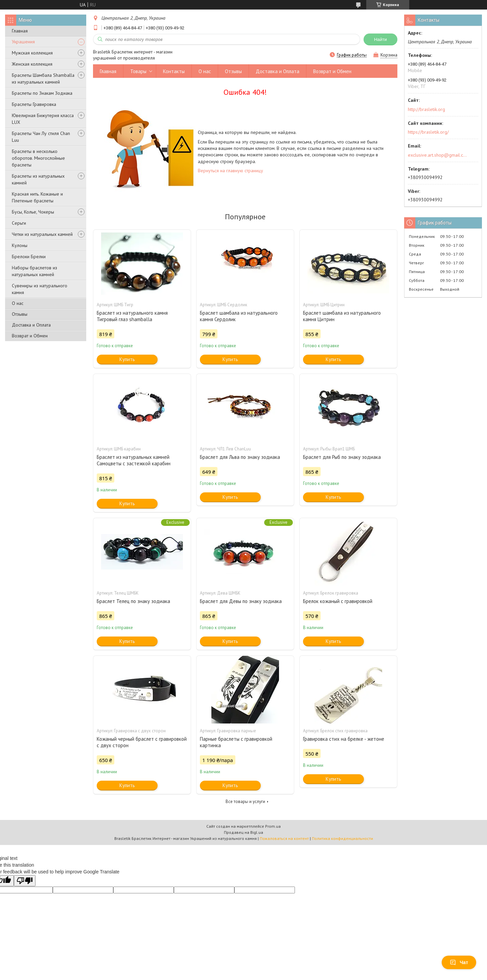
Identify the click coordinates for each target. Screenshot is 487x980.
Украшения (23, 42)
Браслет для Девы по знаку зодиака (241, 601)
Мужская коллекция (32, 53)
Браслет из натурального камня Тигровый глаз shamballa (132, 316)
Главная (20, 31)
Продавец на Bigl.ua (243, 832)
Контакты (174, 71)
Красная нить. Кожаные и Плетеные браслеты (37, 197)
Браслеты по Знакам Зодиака (42, 93)
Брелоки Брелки (29, 257)
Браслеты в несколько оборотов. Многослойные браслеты (38, 158)
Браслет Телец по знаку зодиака (133, 601)
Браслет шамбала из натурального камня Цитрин (342, 316)
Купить (127, 359)
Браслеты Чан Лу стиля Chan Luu (41, 137)
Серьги (19, 223)
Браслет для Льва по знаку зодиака (240, 457)
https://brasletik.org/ (428, 132)
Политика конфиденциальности (342, 838)
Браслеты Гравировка (34, 104)
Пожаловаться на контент (284, 838)
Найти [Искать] (380, 39)
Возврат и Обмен (30, 336)
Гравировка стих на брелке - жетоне (344, 739)
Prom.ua (273, 826)
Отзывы (20, 314)
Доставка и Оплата (31, 325)
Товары (138, 71)
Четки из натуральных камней (42, 234)
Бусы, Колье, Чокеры (33, 212)
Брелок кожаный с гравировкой (338, 601)
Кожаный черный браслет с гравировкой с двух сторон (142, 742)
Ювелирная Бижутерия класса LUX (43, 119)
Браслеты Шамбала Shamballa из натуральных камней (43, 79)
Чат (459, 962)
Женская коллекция (32, 64)
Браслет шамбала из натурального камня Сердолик (239, 316)
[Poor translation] (25, 881)
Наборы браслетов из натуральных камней (34, 271)
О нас (18, 303)
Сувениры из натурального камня (40, 289)
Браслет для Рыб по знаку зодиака (342, 457)
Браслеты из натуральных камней (38, 179)
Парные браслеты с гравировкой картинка (236, 742)
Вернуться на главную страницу (230, 171)
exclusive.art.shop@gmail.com (437, 155)
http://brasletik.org (426, 109)
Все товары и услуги (245, 801)
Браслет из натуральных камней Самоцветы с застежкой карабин (134, 460)
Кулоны (20, 245)
